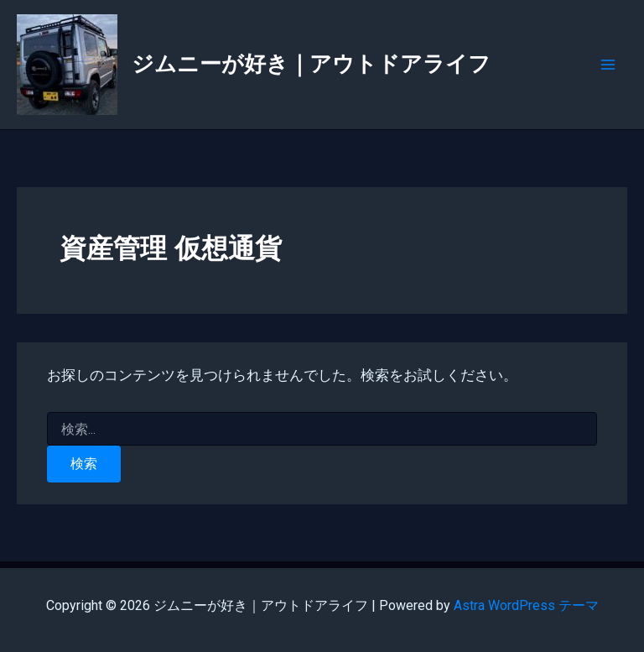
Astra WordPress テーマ (526, 605)
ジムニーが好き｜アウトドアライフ (311, 64)
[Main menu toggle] (609, 65)
